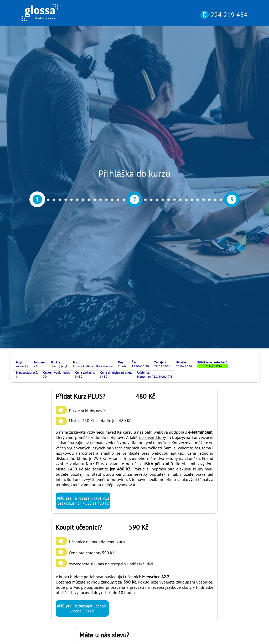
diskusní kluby (152, 210)
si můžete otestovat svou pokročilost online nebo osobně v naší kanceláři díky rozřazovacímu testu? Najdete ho (131, 568)
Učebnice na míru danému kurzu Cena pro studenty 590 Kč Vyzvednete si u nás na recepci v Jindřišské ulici (104, 325)
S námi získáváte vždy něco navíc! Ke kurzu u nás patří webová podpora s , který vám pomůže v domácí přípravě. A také (134, 207)
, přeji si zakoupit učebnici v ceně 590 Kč (82, 381)
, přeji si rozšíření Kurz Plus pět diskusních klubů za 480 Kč (83, 273)
